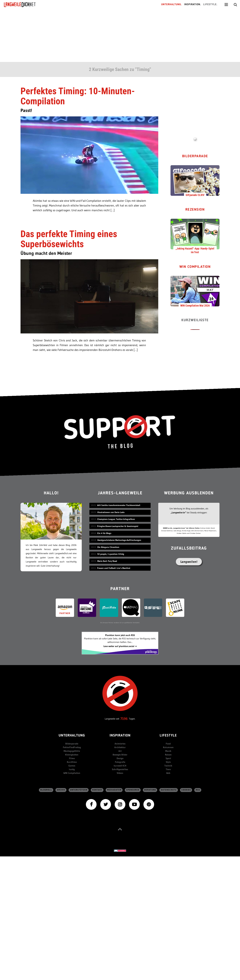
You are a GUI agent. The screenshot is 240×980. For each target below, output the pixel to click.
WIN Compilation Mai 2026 (195, 306)
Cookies (186, 790)
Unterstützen (79, 790)
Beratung (150, 790)
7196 (124, 719)
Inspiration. (193, 5)
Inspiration (120, 736)
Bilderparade (195, 156)
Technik (168, 766)
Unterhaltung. (172, 5)
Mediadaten (114, 790)
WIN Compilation (195, 267)
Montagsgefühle (72, 751)
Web (168, 773)
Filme (72, 758)
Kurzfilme (72, 762)
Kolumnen (168, 747)
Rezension (195, 210)
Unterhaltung (72, 736)
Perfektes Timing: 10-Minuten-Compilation (78, 96)
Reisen (168, 755)
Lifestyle (168, 736)
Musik (168, 751)
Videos (120, 773)
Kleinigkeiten (72, 755)
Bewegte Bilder (120, 755)
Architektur (120, 747)
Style (168, 762)
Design (120, 758)
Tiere (168, 769)
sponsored (133, 790)
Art (120, 751)
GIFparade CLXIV (195, 195)
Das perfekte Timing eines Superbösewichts (69, 239)
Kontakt (97, 790)
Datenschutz (169, 790)
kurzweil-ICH (120, 766)
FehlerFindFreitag (72, 747)
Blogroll (46, 790)
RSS (198, 790)
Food (168, 744)
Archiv (61, 790)
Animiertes (120, 744)
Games (72, 766)
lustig (72, 769)
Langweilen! (189, 562)
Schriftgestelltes (120, 769)
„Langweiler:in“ (178, 512)
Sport (168, 758)
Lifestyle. (210, 5)
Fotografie (120, 762)
